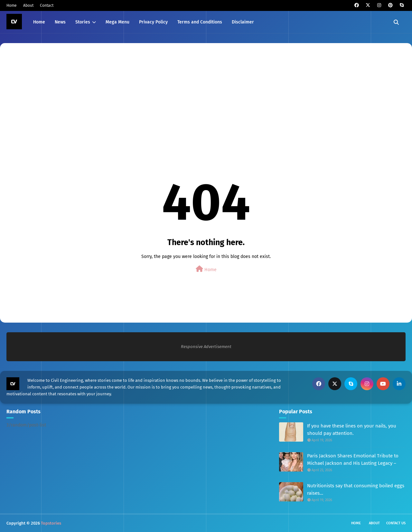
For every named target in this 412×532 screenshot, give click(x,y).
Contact (47, 5)
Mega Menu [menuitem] (117, 22)
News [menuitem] (60, 22)
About (28, 5)
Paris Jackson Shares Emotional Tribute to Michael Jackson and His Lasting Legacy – (353, 459)
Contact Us (396, 523)
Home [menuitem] (39, 22)
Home (12, 5)
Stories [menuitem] (83, 22)
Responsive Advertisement (206, 347)
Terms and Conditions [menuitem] (200, 22)
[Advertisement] (200, 96)
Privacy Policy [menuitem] (153, 22)
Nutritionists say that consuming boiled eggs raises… (356, 489)
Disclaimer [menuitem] (243, 22)
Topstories (51, 523)
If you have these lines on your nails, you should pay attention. (352, 430)
